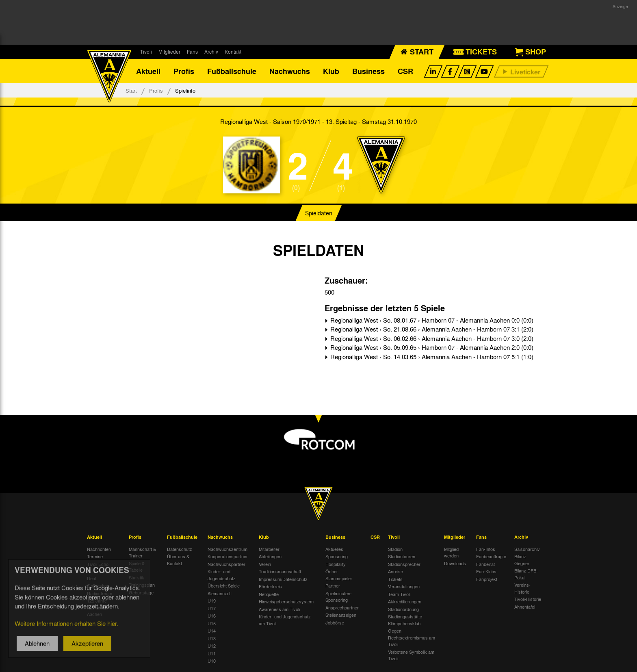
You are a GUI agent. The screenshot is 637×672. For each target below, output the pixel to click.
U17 (212, 608)
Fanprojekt (487, 579)
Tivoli (146, 52)
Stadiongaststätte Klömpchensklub (405, 620)
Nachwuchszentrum (227, 549)
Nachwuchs (290, 71)
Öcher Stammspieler (339, 575)
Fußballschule (232, 71)
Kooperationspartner (228, 556)
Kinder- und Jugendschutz (222, 575)
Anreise (395, 571)
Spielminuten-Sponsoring (339, 597)
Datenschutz (180, 549)
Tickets (395, 579)
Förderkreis (270, 586)
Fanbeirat (485, 564)
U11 (212, 653)
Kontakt (233, 52)
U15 (212, 623)
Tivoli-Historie (528, 599)
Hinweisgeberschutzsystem (286, 601)
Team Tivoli (399, 594)
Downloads (455, 563)
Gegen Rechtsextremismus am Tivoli (412, 637)
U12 (212, 646)
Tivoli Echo (98, 564)
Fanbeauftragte (491, 556)
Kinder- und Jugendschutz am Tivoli (285, 620)
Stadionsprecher (404, 564)
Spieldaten (319, 213)
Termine (95, 556)
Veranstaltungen (404, 586)
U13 (212, 638)
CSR (405, 71)
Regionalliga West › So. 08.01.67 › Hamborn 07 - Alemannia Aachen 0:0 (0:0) (431, 320)
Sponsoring (337, 556)
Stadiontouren (402, 556)
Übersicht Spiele (224, 585)
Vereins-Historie (522, 588)
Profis (184, 71)
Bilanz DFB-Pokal (526, 574)
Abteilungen (270, 556)
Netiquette (269, 594)
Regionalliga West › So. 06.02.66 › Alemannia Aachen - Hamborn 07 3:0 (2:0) (431, 338)
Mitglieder (169, 52)
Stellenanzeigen (341, 615)
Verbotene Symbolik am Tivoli (411, 655)
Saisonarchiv (527, 549)
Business (368, 71)
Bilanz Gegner (522, 560)
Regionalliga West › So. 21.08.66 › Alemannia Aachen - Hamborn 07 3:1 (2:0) (431, 329)
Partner (333, 585)
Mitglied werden (451, 552)
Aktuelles (334, 549)
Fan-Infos (486, 549)
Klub (331, 71)
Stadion (395, 549)
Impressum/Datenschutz (283, 579)
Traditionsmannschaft (280, 571)
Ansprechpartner (342, 607)
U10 (212, 661)
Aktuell (148, 71)
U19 (212, 600)
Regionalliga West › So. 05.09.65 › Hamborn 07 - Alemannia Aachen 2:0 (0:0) (431, 347)
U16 (212, 616)
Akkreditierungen (405, 601)
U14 (212, 631)
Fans (192, 52)
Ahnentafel (525, 607)
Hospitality (336, 564)
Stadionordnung (403, 609)
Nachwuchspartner (226, 564)
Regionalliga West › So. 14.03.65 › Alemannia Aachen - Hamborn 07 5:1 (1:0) (431, 357)
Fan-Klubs (486, 571)
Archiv (211, 52)
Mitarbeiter (269, 549)
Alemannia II (220, 593)
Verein (265, 564)
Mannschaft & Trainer (142, 552)
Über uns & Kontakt (178, 560)
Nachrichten (99, 549)
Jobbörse (335, 622)
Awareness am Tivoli (279, 609)
